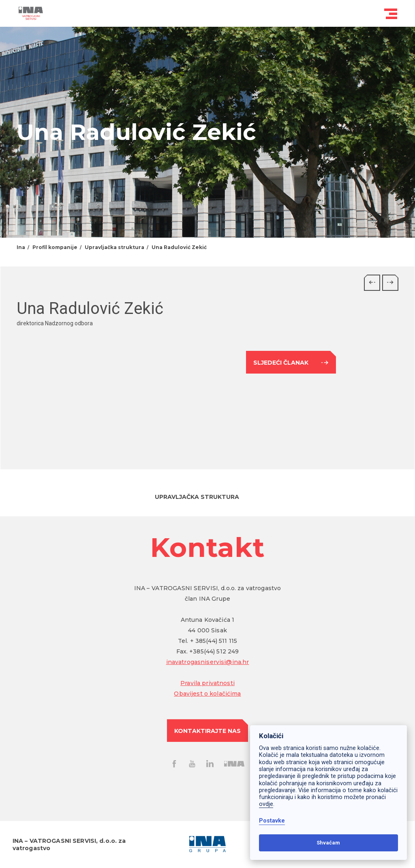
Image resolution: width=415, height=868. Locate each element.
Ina (21, 247)
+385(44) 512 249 (214, 651)
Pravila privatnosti (207, 683)
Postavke (272, 821)
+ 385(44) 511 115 (214, 641)
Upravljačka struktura (114, 247)
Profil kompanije (55, 247)
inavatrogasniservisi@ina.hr (208, 662)
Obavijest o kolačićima (207, 694)
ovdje (266, 804)
